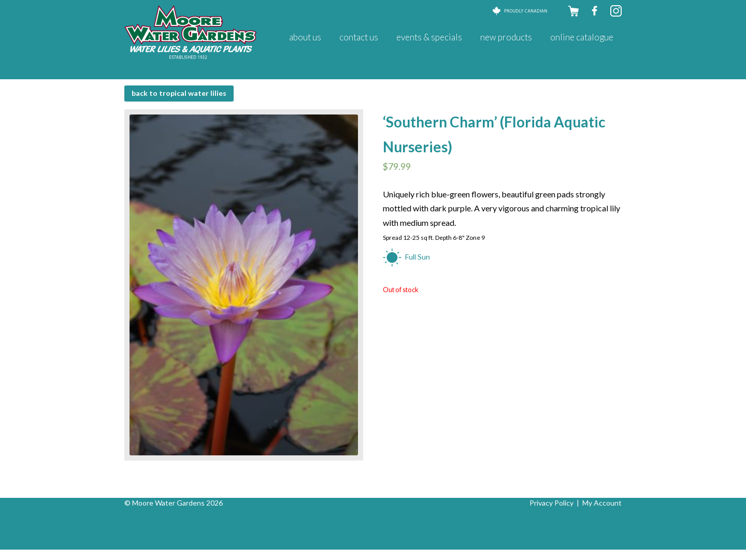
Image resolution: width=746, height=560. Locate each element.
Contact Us (359, 37)
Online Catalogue (582, 37)
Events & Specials (429, 37)
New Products (506, 37)
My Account (602, 503)
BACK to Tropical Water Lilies (179, 93)
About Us (305, 37)
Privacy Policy (551, 503)
